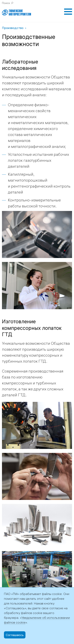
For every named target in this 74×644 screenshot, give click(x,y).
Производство (13, 28)
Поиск (6, 3)
